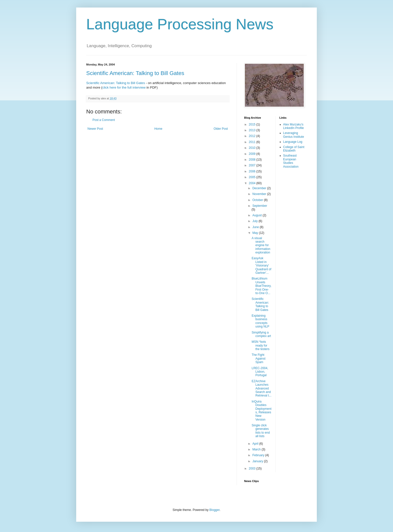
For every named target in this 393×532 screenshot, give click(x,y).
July (256, 221)
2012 (253, 136)
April (256, 444)
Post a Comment (104, 120)
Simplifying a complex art (261, 334)
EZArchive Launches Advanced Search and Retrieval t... (262, 388)
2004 (253, 183)
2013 (253, 130)
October (258, 200)
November (260, 194)
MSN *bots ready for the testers (261, 345)
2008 (253, 160)
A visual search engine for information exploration (261, 245)
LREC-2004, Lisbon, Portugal (260, 372)
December (260, 188)
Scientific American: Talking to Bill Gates (135, 73)
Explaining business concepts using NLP (260, 321)
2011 (253, 142)
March (257, 449)
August (258, 215)
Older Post (221, 129)
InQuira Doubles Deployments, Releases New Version (262, 411)
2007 (253, 165)
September (260, 206)
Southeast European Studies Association (291, 161)
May (256, 233)
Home (158, 129)
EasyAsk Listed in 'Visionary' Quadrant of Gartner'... (261, 265)
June (256, 227)
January (258, 461)
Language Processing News (180, 24)
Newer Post (95, 129)
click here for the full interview (124, 87)
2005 (253, 177)
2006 (253, 171)
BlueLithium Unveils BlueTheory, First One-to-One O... (262, 286)
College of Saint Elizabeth (294, 149)
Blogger (214, 510)
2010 (253, 148)
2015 (253, 124)
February (259, 455)
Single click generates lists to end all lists (261, 431)
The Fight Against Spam (259, 358)
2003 (253, 469)
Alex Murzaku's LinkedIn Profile (294, 126)
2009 (253, 154)
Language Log (293, 142)
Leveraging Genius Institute (294, 135)
